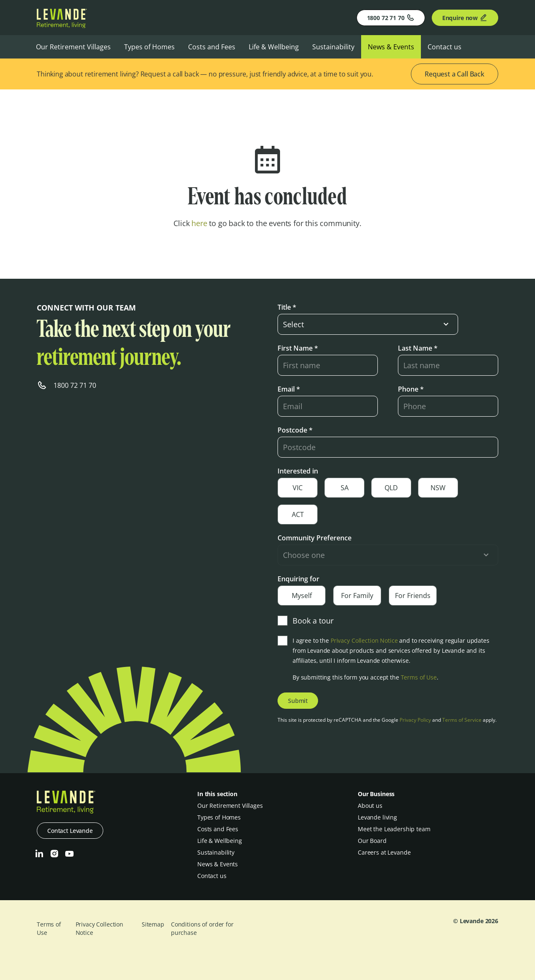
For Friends (413, 596)
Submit (298, 701)
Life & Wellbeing (274, 47)
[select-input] (368, 324)
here (199, 223)
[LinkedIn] (39, 854)
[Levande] (62, 25)
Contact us (445, 47)
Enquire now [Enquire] (465, 18)
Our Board (372, 841)
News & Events (391, 47)
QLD (391, 488)
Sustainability (333, 47)
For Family (357, 596)
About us (370, 806)
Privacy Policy (415, 720)
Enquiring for (298, 579)
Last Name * (418, 348)
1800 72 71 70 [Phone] (391, 18)
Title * (287, 307)
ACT (298, 514)
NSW (438, 488)
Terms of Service (462, 720)
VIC (298, 488)
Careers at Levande (384, 852)
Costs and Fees (212, 47)
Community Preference (315, 538)
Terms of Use (419, 677)
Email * (289, 389)
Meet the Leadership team (394, 829)
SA (345, 488)
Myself (302, 596)
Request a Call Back (455, 74)
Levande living (377, 817)
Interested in (298, 471)
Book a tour (306, 621)
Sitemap (153, 924)
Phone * (411, 389)
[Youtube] (69, 854)
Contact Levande (70, 831)
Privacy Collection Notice (364, 640)
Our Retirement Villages (73, 47)
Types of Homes (149, 47)
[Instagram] (54, 854)
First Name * (298, 348)
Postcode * (295, 430)
